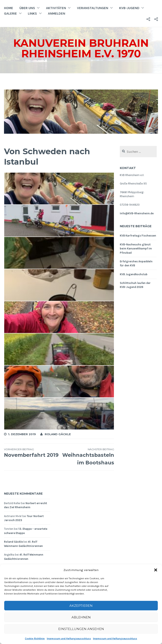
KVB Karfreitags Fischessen (138, 236)
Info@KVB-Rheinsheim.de (137, 213)
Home (9, 8)
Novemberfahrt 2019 (32, 457)
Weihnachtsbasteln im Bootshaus (87, 457)
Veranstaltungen (93, 8)
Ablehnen (81, 617)
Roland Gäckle (58, 434)
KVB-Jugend (129, 8)
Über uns (27, 8)
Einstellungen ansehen (81, 629)
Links (32, 13)
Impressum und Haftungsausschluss (69, 638)
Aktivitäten (56, 8)
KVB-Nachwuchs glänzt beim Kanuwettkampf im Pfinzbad (136, 249)
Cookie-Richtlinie (35, 638)
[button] (156, 570)
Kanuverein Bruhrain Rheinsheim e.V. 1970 (81, 48)
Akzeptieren (81, 606)
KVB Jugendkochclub (134, 274)
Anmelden (57, 13)
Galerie (10, 13)
